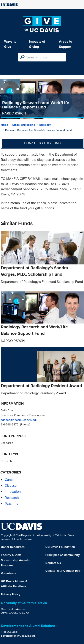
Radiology (45, 125)
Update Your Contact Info (63, 571)
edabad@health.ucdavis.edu (19, 420)
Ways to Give (10, 44)
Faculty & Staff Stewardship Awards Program (15, 560)
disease (11, 485)
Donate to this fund (42, 143)
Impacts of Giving (37, 44)
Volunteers (8, 573)
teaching (12, 503)
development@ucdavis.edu (18, 636)
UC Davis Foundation (60, 547)
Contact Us (53, 563)
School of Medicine (24, 125)
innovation (13, 492)
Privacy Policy (11, 594)
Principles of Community (63, 555)
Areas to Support (66, 44)
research (12, 498)
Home (4, 125)
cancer (10, 480)
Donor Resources (13, 547)
